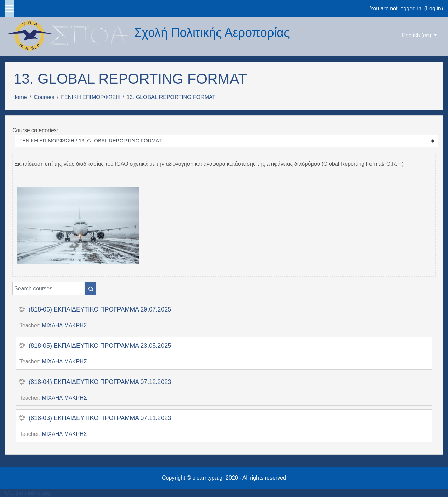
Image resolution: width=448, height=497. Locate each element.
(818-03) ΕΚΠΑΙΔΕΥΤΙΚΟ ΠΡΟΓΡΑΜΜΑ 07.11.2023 (100, 418)
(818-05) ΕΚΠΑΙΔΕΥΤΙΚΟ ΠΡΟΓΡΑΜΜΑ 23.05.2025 (100, 346)
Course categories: (35, 130)
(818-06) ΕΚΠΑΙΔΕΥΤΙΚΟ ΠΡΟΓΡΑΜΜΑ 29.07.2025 (100, 309)
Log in (434, 8)
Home (20, 97)
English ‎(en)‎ (417, 35)
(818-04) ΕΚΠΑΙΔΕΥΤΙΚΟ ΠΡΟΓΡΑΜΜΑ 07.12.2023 (100, 382)
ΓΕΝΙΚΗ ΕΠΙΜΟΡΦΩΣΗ (90, 97)
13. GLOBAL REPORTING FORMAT (171, 97)
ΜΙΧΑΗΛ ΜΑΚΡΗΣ (65, 325)
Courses (44, 97)
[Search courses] (48, 289)
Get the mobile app (28, 493)
